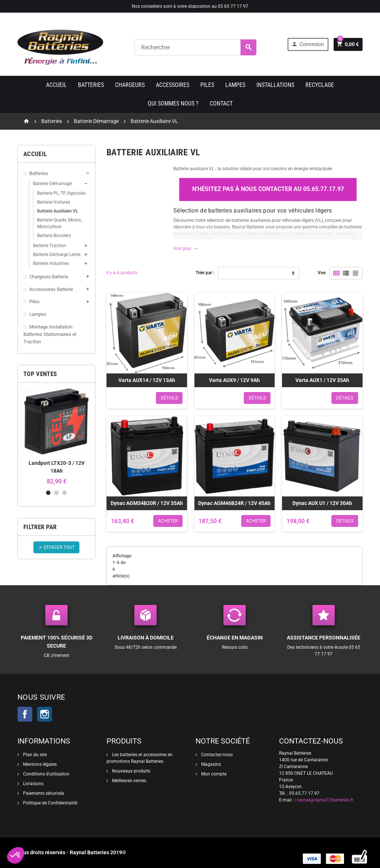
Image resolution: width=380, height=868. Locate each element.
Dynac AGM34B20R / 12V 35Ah (147, 503)
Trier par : (205, 273)
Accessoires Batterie (51, 289)
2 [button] (56, 493)
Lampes (235, 85)
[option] (56, 437)
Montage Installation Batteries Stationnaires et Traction (50, 334)
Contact (221, 103)
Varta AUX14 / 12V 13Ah (147, 380)
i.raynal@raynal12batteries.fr (324, 800)
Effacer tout (56, 547)
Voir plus (186, 249)
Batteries (91, 85)
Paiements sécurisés (43, 793)
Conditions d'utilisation (46, 774)
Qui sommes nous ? (173, 103)
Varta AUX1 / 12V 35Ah (322, 380)
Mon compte (213, 774)
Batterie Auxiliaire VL (58, 211)
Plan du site (34, 755)
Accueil (56, 85)
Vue (322, 273)
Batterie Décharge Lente (57, 255)
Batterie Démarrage (52, 184)
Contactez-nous (216, 755)
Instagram (45, 714)
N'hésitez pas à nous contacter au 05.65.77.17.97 (268, 189)
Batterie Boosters (54, 236)
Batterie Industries (51, 263)
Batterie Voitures (54, 202)
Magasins (210, 764)
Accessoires (173, 85)
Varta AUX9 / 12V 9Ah (234, 380)
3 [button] (65, 493)
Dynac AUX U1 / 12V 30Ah (322, 503)
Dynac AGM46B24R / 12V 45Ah (234, 503)
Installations (275, 85)
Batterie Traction (50, 246)
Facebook (25, 714)
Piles (207, 85)
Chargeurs (130, 85)
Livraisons (33, 784)
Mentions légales (39, 764)
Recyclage (320, 85)
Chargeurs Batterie (49, 277)
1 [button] (48, 493)
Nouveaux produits (131, 771)
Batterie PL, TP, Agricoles (61, 193)
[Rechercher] (195, 47)
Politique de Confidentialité (50, 803)
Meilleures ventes (129, 781)
